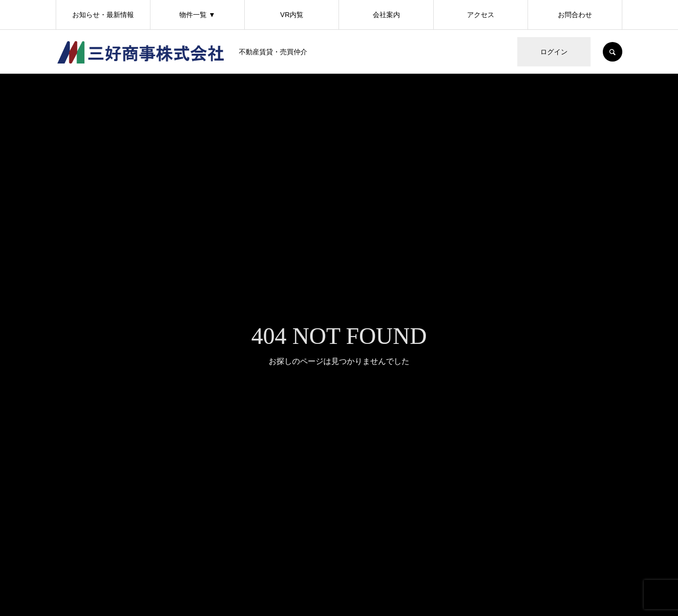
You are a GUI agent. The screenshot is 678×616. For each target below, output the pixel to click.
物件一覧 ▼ (197, 15)
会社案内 (386, 15)
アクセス (481, 15)
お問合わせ (575, 15)
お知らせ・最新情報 (103, 15)
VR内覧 (292, 15)
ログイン (554, 52)
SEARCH (613, 52)
